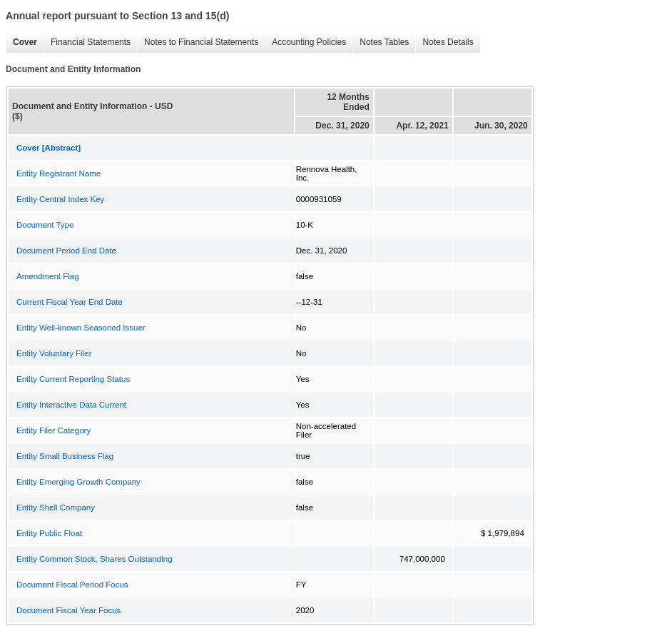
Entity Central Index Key (60, 199)
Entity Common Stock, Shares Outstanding (95, 559)
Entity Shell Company (56, 508)
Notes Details (444, 42)
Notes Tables (381, 42)
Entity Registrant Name (58, 173)
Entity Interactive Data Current (71, 405)
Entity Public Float (49, 533)
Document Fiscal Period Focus (72, 585)
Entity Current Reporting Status (73, 379)
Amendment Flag (48, 276)
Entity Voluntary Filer (54, 353)
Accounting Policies (305, 42)
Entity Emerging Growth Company (78, 482)
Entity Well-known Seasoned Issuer (81, 328)
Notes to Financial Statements (198, 42)
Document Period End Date (66, 251)
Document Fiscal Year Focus (68, 610)
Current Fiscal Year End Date (70, 302)
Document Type (45, 225)
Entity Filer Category (54, 430)
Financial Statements (87, 42)
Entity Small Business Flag (65, 456)
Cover (21, 42)
